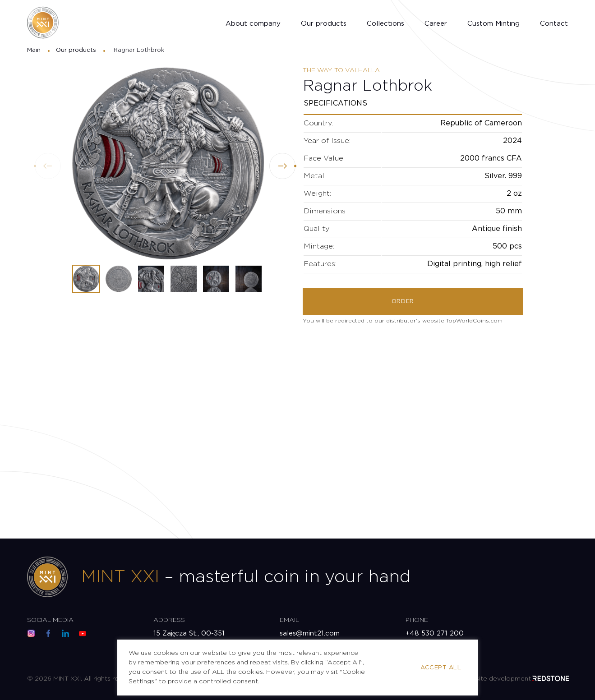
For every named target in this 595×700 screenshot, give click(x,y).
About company (253, 24)
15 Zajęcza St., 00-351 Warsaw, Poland (189, 638)
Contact (554, 24)
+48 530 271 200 (435, 633)
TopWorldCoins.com (474, 321)
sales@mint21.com (310, 633)
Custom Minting (494, 24)
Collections (385, 24)
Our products (324, 24)
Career (436, 24)
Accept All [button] (441, 668)
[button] (282, 166)
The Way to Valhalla (341, 70)
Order (403, 302)
